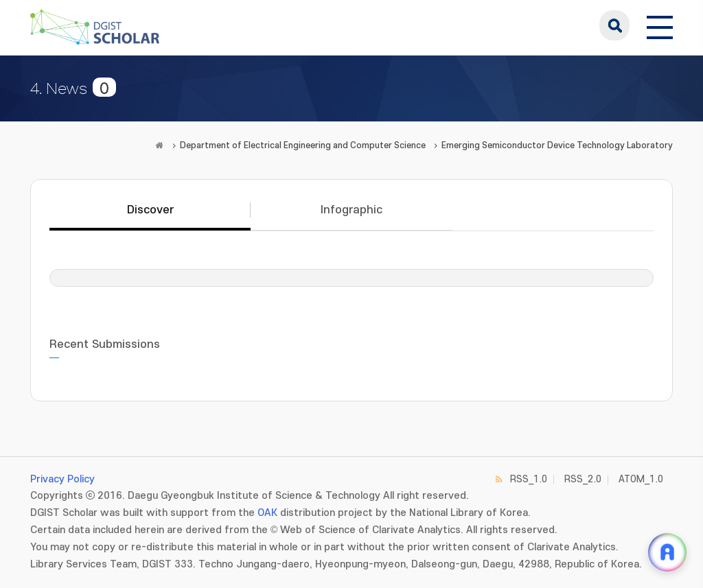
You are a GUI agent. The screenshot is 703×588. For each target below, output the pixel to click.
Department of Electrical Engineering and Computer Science (303, 145)
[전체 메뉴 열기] (660, 25)
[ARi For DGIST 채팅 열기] (667, 552)
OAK (267, 513)
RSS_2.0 (583, 479)
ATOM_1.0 (641, 479)
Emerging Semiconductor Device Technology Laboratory (557, 145)
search (614, 25)
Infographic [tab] (351, 210)
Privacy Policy (62, 479)
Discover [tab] (150, 210)
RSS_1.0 (529, 479)
